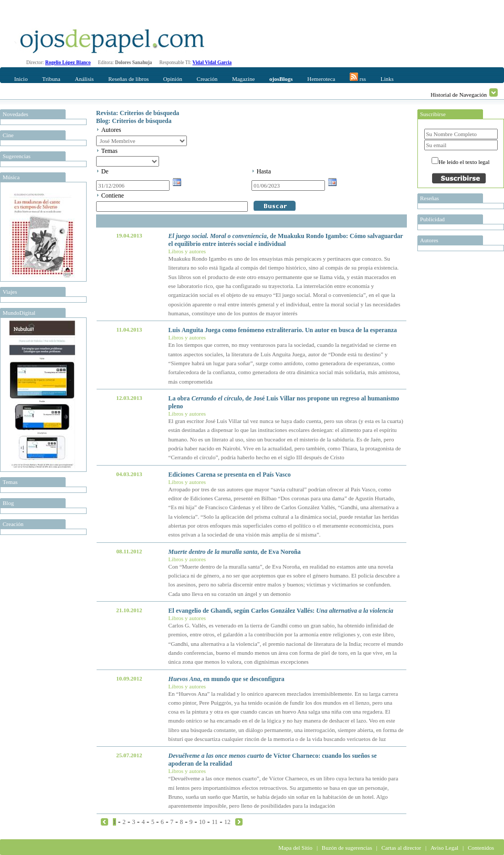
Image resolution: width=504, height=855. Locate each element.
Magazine (243, 79)
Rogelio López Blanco (68, 63)
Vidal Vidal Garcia (212, 63)
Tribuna (51, 79)
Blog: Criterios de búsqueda (134, 121)
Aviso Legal (444, 848)
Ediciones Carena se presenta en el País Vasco (230, 475)
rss (358, 77)
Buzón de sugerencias (347, 848)
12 (227, 822)
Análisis (84, 79)
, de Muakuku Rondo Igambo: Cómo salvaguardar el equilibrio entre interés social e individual (286, 240)
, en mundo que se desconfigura (227, 679)
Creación (207, 79)
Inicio (21, 79)
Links (387, 79)
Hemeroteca (321, 79)
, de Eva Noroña (235, 552)
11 (215, 822)
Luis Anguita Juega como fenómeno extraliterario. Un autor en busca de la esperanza (283, 330)
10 (202, 822)
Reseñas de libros (128, 79)
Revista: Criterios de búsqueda (138, 113)
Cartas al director (401, 848)
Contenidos (481, 848)
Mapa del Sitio (295, 848)
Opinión (173, 79)
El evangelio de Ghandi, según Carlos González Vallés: (281, 611)
